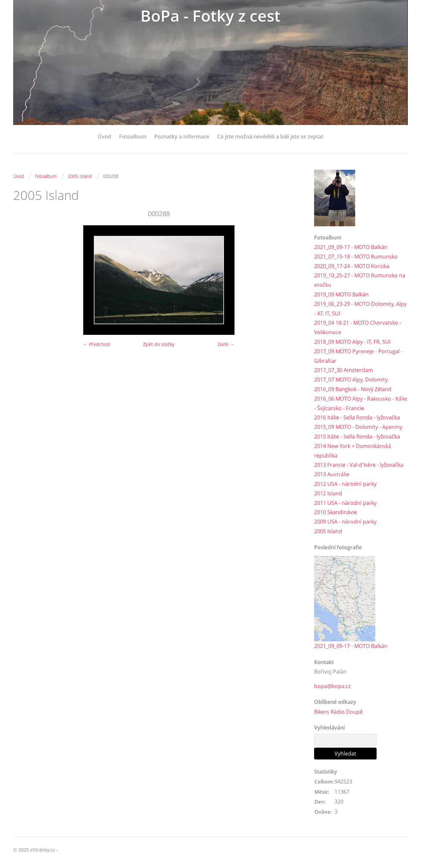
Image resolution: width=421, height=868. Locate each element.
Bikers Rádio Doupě (338, 712)
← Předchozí (97, 344)
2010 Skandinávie (335, 512)
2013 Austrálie (332, 474)
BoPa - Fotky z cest (210, 16)
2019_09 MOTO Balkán (341, 294)
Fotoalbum (133, 136)
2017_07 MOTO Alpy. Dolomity (351, 380)
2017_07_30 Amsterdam (344, 370)
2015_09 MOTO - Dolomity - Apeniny (358, 427)
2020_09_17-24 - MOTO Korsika (352, 266)
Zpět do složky (159, 344)
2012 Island (328, 493)
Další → (226, 344)
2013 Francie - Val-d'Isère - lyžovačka (359, 465)
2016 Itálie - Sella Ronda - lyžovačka (357, 417)
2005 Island (80, 176)
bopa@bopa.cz (332, 686)
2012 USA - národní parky (345, 484)
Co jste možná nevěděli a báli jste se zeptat (270, 136)
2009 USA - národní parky (345, 522)
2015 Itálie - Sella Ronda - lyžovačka (357, 436)
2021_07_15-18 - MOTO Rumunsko (356, 257)
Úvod (104, 136)
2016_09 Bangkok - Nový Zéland (353, 389)
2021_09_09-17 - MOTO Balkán (351, 247)
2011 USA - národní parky (345, 503)
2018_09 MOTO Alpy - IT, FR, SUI (352, 342)
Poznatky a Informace (182, 136)
